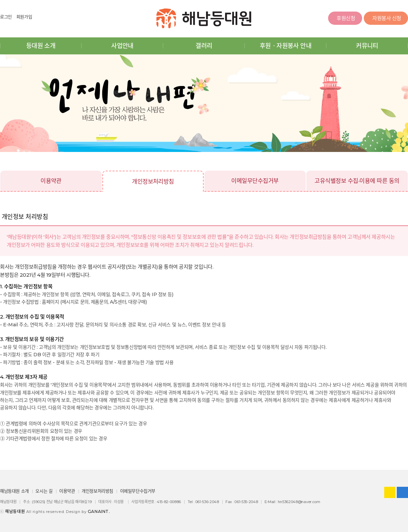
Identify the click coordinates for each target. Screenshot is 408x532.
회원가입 (24, 17)
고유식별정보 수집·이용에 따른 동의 (357, 181)
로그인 (6, 17)
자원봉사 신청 (386, 19)
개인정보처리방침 (153, 182)
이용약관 (51, 181)
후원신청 (345, 19)
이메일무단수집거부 (255, 181)
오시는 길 (44, 491)
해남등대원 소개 (14, 491)
